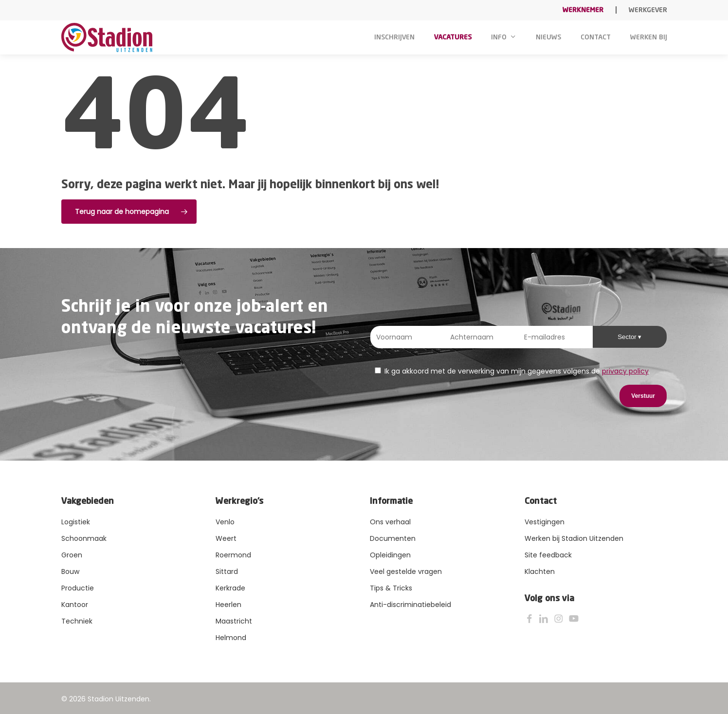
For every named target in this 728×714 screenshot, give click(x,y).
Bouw (70, 571)
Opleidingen (390, 555)
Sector (628, 337)
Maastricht (234, 621)
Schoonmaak (84, 538)
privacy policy (625, 371)
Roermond (233, 555)
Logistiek (76, 522)
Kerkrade (230, 588)
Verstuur (643, 396)
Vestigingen (545, 522)
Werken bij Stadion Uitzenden (574, 538)
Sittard (227, 571)
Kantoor (75, 605)
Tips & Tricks (391, 588)
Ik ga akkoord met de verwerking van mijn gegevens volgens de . (512, 371)
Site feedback (548, 555)
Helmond (231, 638)
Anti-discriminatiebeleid (410, 605)
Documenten (393, 538)
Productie (78, 588)
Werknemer (583, 10)
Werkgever (648, 10)
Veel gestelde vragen (406, 571)
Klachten (540, 571)
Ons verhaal (390, 522)
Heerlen (228, 605)
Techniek (77, 621)
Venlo (225, 522)
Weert (226, 538)
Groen (72, 555)
